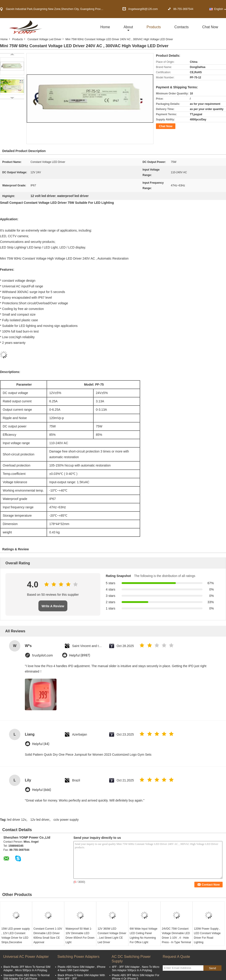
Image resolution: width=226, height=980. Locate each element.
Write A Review (53, 606)
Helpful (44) (41, 744)
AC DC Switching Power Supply (131, 959)
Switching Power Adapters (78, 957)
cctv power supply (66, 820)
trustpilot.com (42, 655)
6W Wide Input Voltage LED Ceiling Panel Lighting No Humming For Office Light (144, 935)
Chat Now (210, 27)
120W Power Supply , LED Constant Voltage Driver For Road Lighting (207, 935)
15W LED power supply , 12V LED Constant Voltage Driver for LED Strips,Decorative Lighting (15, 938)
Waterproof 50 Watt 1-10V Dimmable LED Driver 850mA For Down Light (80, 935)
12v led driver (40, 820)
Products (154, 27)
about (128, 27)
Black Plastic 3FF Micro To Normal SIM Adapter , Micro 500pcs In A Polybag (27, 969)
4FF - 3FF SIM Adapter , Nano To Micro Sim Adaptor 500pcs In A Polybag (136, 969)
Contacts (182, 27)
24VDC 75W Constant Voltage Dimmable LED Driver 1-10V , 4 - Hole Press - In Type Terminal (176, 935)
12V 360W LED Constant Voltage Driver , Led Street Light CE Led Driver (112, 935)
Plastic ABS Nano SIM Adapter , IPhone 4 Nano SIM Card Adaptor (81, 969)
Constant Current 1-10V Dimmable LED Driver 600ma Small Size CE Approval (48, 935)
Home (105, 27)
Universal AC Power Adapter (26, 957)
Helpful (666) (42, 790)
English (220, 9)
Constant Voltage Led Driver (44, 39)
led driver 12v (17, 820)
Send (212, 968)
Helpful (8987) (80, 655)
